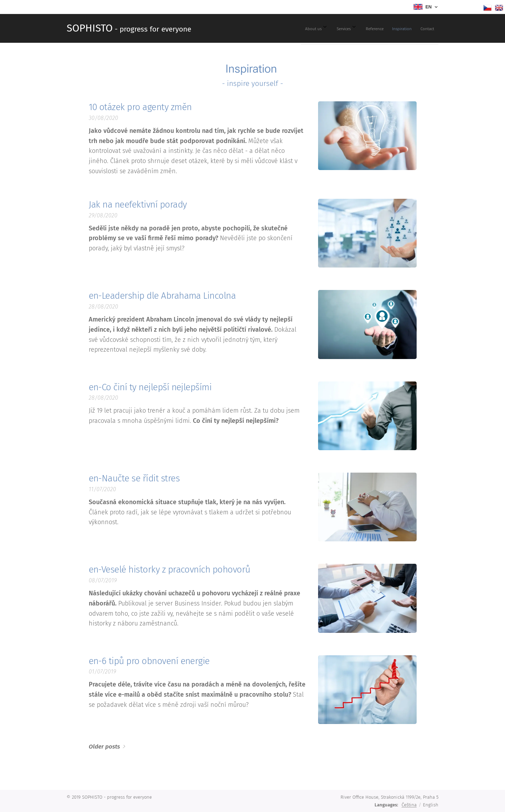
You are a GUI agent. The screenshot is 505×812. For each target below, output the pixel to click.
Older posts (104, 747)
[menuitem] (374, 28)
